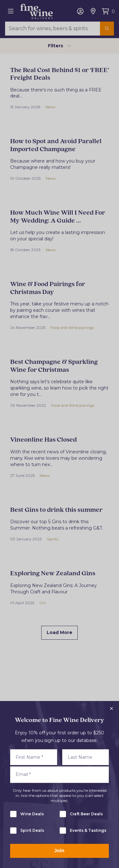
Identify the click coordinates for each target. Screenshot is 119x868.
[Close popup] (111, 709)
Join (60, 851)
